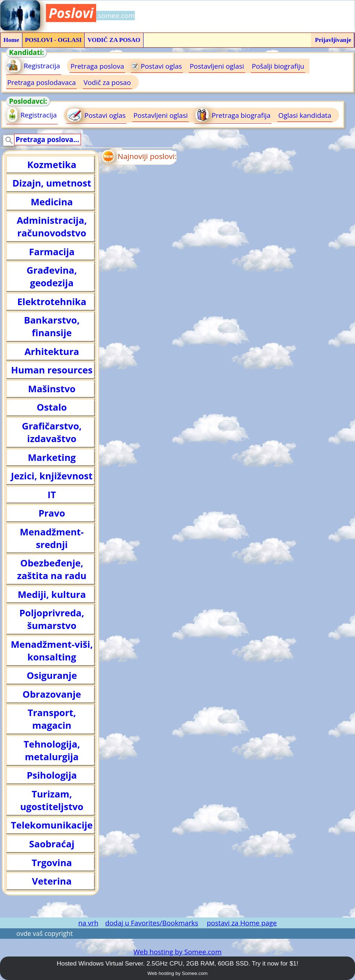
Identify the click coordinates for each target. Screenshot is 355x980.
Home (11, 40)
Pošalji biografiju (278, 66)
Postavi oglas (157, 66)
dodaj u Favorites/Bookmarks (152, 923)
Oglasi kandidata (305, 115)
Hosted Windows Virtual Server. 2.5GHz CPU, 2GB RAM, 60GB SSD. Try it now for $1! (177, 963)
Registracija (34, 66)
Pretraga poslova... (47, 140)
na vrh (88, 923)
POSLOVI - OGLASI (53, 40)
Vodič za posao (107, 82)
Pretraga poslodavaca (42, 82)
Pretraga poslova (97, 66)
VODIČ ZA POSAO (114, 40)
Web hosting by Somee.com (177, 952)
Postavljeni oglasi (217, 66)
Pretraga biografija (233, 115)
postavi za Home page (242, 923)
